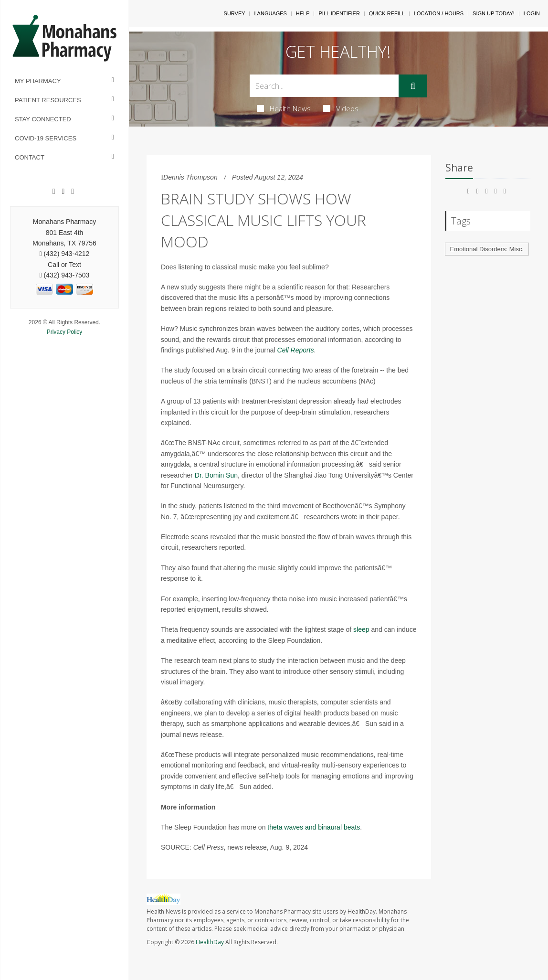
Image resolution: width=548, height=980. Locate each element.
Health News (284, 108)
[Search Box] (324, 86)
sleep (361, 629)
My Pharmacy (38, 81)
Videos (341, 108)
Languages (270, 13)
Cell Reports (296, 350)
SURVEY (235, 13)
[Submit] (413, 86)
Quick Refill (387, 13)
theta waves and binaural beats (314, 827)
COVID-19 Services (46, 138)
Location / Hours (439, 13)
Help (303, 13)
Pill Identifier (339, 13)
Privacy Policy (65, 332)
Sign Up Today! (494, 13)
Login (532, 13)
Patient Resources (48, 100)
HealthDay (210, 942)
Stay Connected (43, 119)
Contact (30, 157)
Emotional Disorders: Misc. (487, 249)
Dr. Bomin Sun (216, 475)
